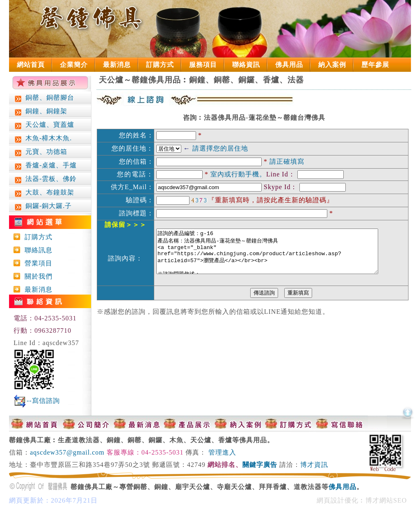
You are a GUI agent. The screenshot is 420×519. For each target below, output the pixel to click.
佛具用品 (289, 65)
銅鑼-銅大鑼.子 (42, 207)
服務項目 (203, 65)
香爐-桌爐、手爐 (45, 166)
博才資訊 (314, 465)
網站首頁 (31, 65)
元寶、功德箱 (40, 152)
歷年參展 (375, 65)
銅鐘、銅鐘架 (40, 112)
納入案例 (332, 65)
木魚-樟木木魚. (42, 139)
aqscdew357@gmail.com (67, 452)
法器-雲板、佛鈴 (45, 179)
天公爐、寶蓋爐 (44, 125)
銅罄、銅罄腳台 (44, 98)
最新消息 (117, 65)
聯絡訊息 (37, 250)
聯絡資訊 (246, 65)
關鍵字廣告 (260, 465)
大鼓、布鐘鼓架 (44, 193)
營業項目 (37, 263)
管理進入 (222, 452)
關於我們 (37, 276)
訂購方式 (160, 65)
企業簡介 (74, 65)
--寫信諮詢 (43, 401)
